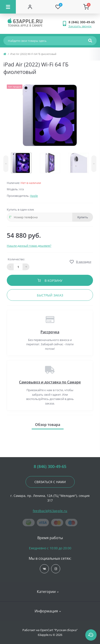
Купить (83, 217)
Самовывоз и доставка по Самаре (50, 382)
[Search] (90, 41)
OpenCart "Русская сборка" (59, 630)
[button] (82, 22)
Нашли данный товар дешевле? (29, 246)
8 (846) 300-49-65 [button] (50, 467)
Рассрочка (50, 332)
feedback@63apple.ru (50, 511)
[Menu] (8, 7)
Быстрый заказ (50, 295)
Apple (34, 196)
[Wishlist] (58, 7)
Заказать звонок (80, 26)
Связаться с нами (50, 482)
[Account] (30, 7)
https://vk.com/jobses (44, 569)
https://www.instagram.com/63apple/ (56, 569)
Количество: (16, 259)
